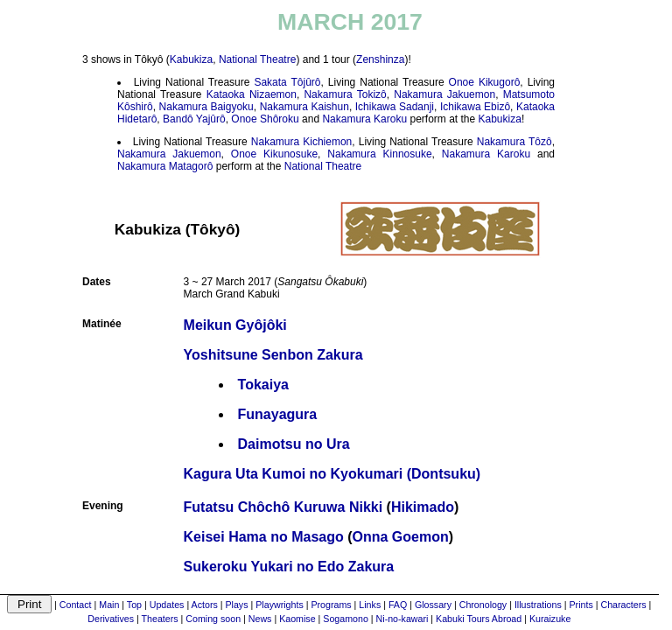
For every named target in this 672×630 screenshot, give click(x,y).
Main (109, 605)
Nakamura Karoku (364, 119)
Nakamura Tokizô (345, 94)
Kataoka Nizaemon (252, 94)
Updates (167, 605)
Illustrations (538, 605)
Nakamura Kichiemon (301, 142)
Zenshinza (380, 59)
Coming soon (213, 619)
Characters (623, 605)
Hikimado (423, 507)
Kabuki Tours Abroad (479, 619)
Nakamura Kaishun (304, 107)
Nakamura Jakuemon (444, 94)
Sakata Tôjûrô (287, 82)
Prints (581, 605)
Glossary (433, 605)
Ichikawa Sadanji (395, 107)
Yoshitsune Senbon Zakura (273, 355)
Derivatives (111, 619)
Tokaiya (263, 385)
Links (370, 605)
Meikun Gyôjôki (235, 325)
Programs (331, 605)
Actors (205, 605)
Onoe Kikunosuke (274, 154)
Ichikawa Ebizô (475, 107)
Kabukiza (191, 59)
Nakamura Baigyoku (206, 107)
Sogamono (346, 619)
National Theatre (258, 59)
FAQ (398, 605)
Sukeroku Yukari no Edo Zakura (289, 567)
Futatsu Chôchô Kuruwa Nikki (283, 507)
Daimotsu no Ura (294, 444)
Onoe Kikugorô (485, 82)
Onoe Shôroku (265, 119)
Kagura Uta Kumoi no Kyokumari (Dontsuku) (332, 474)
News (260, 619)
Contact (76, 605)
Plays (236, 605)
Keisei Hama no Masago (264, 537)
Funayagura (278, 414)
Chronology (483, 605)
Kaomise (297, 619)
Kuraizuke (550, 619)
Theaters (160, 619)
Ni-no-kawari (402, 619)
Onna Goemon (401, 537)
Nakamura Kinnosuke (379, 154)
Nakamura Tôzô (514, 142)
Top (134, 605)
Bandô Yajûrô (194, 119)
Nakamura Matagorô (165, 166)
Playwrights (279, 605)
